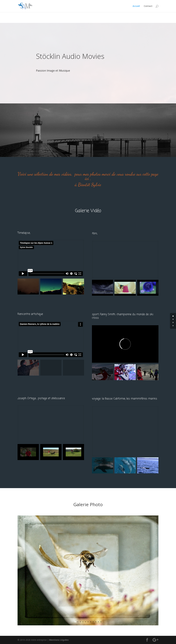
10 (98, 622)
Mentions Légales (59, 640)
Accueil (136, 6)
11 (101, 622)
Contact (148, 6)
